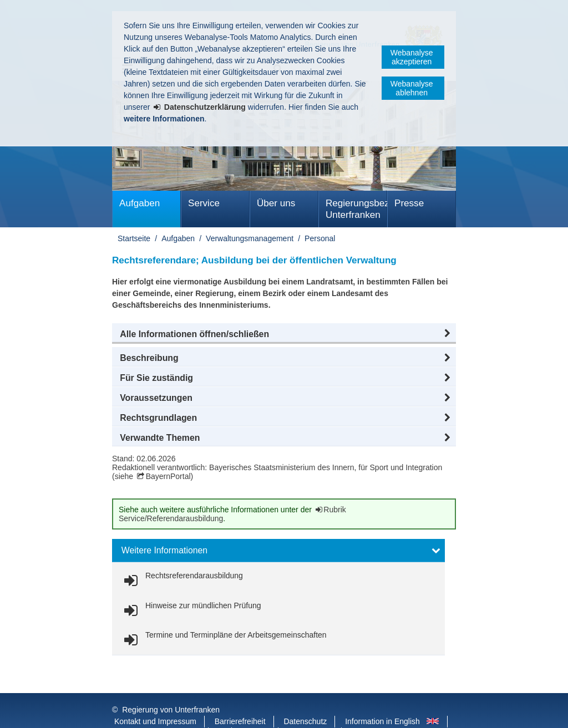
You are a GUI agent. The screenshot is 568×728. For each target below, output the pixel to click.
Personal (320, 238)
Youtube (256, 711)
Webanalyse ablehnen (412, 88)
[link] (181, 581)
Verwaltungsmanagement (250, 238)
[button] (284, 334)
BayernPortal (168, 476)
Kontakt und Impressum (155, 699)
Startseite (134, 238)
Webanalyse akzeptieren (412, 57)
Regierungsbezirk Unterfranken (356, 209)
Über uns (276, 203)
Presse (409, 203)
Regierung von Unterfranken (171, 688)
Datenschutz (305, 699)
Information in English (382, 699)
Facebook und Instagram (157, 711)
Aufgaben (140, 203)
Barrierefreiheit (240, 699)
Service (204, 203)
